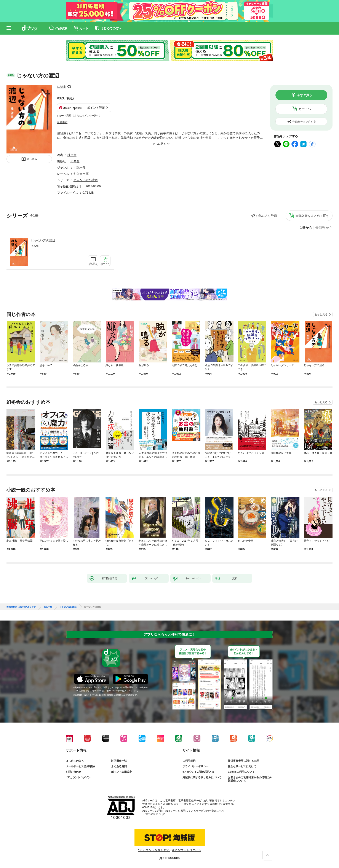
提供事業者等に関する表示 (243, 761)
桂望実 (62, 87)
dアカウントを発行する (154, 850)
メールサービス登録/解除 (80, 766)
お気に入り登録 (266, 216)
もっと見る (321, 314)
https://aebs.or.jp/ (155, 814)
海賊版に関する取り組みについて (202, 777)
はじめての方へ (75, 761)
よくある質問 (119, 766)
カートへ (305, 109)
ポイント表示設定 (122, 772)
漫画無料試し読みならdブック (21, 607)
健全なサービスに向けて (242, 766)
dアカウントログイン (78, 777)
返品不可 (62, 122)
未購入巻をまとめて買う (312, 216)
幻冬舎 (75, 161)
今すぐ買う (305, 95)
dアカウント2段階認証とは (198, 772)
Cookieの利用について (241, 772)
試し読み (32, 159)
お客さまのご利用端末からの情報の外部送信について (250, 779)
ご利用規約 (189, 761)
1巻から (306, 228)
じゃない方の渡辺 (43, 240)
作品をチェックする (304, 121)
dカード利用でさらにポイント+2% (77, 116)
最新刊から (324, 228)
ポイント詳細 (96, 108)
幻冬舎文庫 (81, 174)
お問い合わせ (74, 772)
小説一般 (80, 168)
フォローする (69, 87)
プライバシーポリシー (195, 766)
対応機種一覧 (119, 761)
